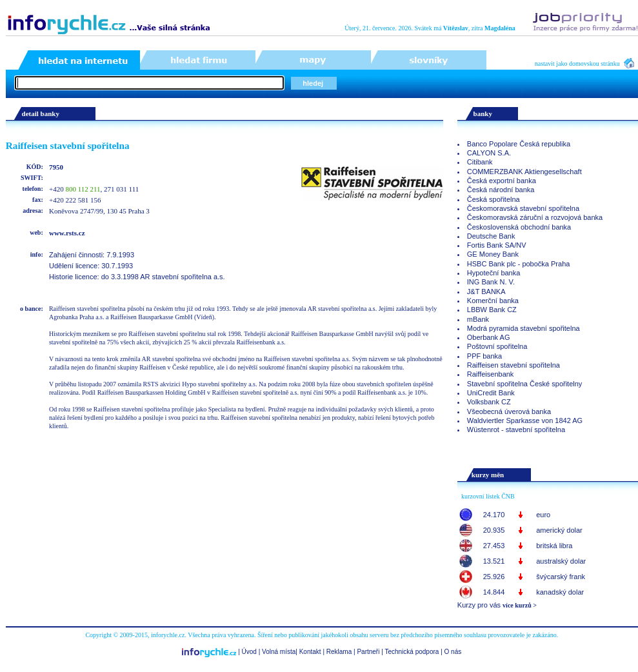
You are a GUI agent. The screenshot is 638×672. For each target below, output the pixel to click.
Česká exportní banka (502, 181)
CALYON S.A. (489, 153)
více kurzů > (520, 605)
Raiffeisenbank (491, 374)
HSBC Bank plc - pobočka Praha (519, 264)
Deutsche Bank (491, 236)
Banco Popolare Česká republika (519, 144)
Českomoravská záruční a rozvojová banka (535, 217)
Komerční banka (493, 301)
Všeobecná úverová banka (509, 411)
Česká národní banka (501, 190)
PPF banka (484, 356)
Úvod (249, 652)
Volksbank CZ (489, 402)
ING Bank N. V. (491, 282)
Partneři (368, 652)
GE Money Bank (493, 254)
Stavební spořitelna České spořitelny (525, 384)
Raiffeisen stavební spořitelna (513, 365)
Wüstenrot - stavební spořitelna (516, 430)
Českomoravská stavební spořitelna (523, 208)
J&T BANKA (486, 292)
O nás (453, 652)
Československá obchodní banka (519, 227)
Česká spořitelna (493, 199)
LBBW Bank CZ (492, 310)
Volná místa (279, 652)
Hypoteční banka (494, 273)
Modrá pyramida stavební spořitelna (523, 328)
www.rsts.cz (67, 233)
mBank (478, 319)
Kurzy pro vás (479, 605)
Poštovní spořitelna (497, 346)
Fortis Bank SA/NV (497, 245)
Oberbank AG (489, 337)
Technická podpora (412, 652)
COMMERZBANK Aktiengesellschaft (524, 172)
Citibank (480, 162)
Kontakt (310, 652)
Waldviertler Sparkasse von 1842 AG (525, 420)
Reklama (339, 652)
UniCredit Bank (491, 393)
